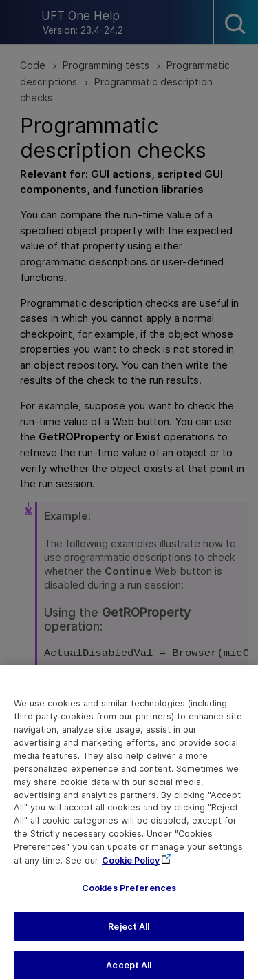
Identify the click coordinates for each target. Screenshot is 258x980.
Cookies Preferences (129, 894)
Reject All (129, 933)
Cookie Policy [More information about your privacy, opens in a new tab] (131, 867)
